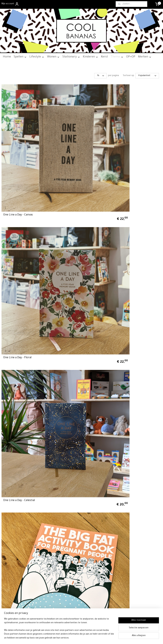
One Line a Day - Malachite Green (24, 337)
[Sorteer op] (147, 76)
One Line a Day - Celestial (128, 138)
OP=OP (131, 57)
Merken (145, 57)
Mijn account (10, 4)
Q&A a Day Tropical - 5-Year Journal (134, 337)
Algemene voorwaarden (13, 520)
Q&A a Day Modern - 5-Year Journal (79, 337)
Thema (117, 57)
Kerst (104, 57)
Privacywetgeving (10, 527)
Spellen (20, 57)
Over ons (6, 517)
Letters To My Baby (70, 403)
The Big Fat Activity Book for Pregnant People (22, 203)
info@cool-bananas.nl (73, 566)
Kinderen (91, 57)
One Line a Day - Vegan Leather (23, 271)
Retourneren (8, 524)
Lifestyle (37, 57)
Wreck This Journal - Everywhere (79, 204)
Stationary (71, 57)
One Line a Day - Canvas (18, 138)
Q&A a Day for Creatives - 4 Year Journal (132, 203)
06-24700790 (73, 569)
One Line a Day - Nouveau (73, 271)
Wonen (53, 57)
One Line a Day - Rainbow (128, 271)
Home (7, 57)
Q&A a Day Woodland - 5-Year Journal (135, 403)
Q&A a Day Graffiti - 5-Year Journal (24, 469)
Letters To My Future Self (20, 403)
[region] (59, 631)
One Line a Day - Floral (72, 138)
